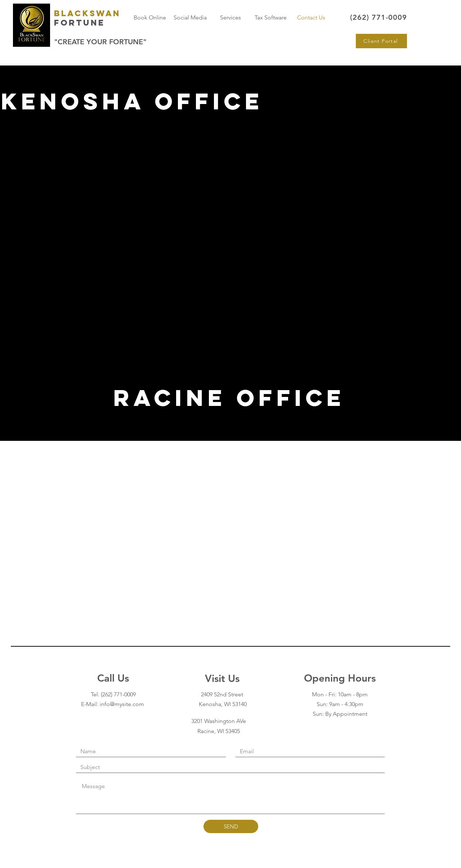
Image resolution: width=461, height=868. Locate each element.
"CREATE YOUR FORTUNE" (100, 42)
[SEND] (231, 826)
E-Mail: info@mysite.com (113, 704)
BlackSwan (87, 13)
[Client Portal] (381, 41)
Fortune (79, 23)
